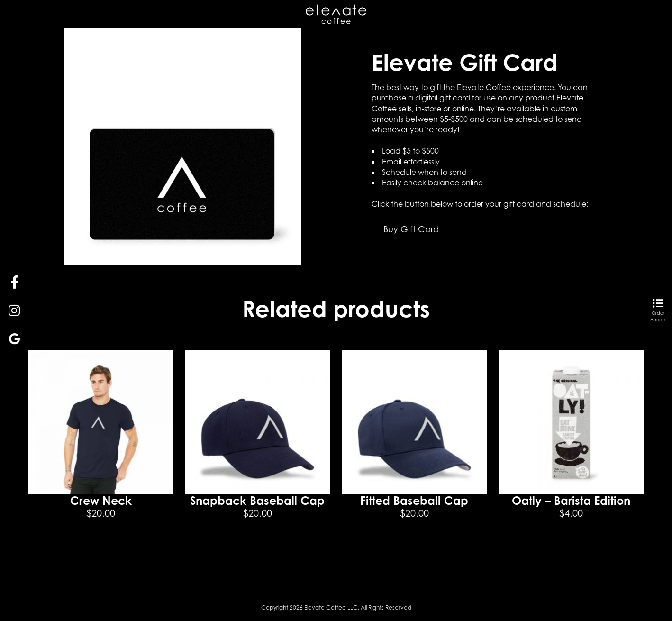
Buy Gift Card (411, 229)
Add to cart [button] (257, 549)
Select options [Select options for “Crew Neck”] (101, 549)
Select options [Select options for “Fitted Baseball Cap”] (414, 549)
